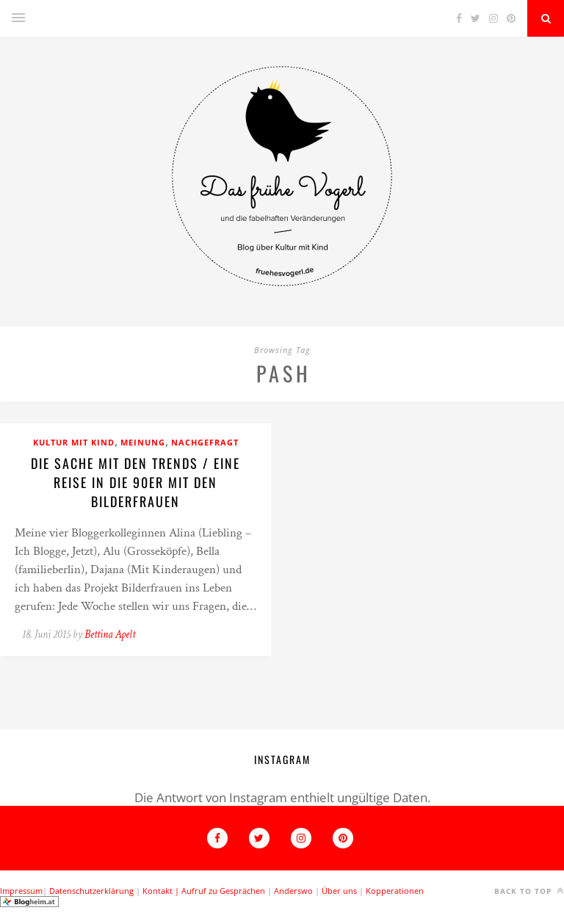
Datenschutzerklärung (91, 891)
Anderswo (293, 891)
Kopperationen (395, 891)
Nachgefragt (205, 442)
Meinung (143, 442)
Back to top (529, 891)
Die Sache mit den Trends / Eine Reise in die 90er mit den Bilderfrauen (135, 482)
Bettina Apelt (110, 634)
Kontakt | (162, 891)
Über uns (339, 891)
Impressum (21, 891)
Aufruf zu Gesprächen (223, 891)
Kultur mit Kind (74, 442)
